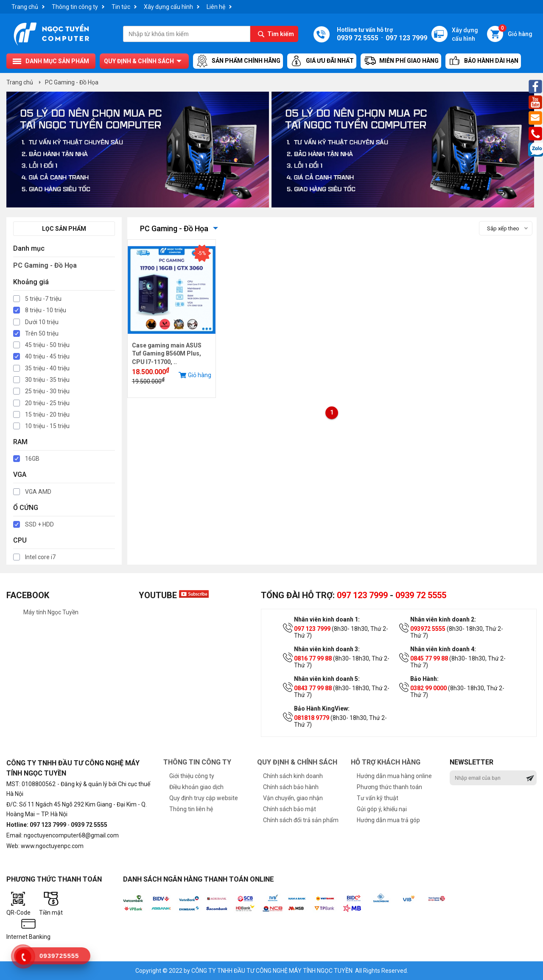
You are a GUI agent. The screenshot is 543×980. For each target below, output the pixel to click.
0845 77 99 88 (429, 658)
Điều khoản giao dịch (196, 787)
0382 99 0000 (428, 688)
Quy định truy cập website (204, 798)
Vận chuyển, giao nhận (293, 798)
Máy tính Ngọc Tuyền (51, 612)
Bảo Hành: (424, 679)
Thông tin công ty (75, 7)
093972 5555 (428, 629)
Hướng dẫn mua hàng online (394, 776)
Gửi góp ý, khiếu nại (382, 809)
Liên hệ (216, 7)
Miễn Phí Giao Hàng (401, 61)
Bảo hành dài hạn (483, 61)
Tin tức (121, 7)
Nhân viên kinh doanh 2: (443, 619)
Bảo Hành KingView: (322, 708)
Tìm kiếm (281, 34)
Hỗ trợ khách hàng (386, 762)
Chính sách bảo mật (290, 809)
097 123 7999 (362, 595)
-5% (202, 253)
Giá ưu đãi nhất (322, 61)
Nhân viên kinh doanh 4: (443, 649)
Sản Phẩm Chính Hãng (238, 61)
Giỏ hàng (515, 32)
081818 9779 (312, 718)
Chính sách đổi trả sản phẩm (301, 820)
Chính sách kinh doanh (293, 776)
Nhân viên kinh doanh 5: (327, 679)
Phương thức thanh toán (389, 787)
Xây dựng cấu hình (168, 7)
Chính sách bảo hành (291, 787)
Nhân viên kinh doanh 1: (327, 619)
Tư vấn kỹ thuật (378, 798)
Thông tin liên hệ (191, 809)
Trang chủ (25, 7)
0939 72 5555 (421, 595)
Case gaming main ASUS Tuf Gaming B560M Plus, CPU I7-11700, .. (167, 354)
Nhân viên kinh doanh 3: (327, 649)
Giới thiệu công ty (192, 776)
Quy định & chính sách (139, 61)
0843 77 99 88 (313, 688)
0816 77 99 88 (313, 658)
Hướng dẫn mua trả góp (388, 820)
